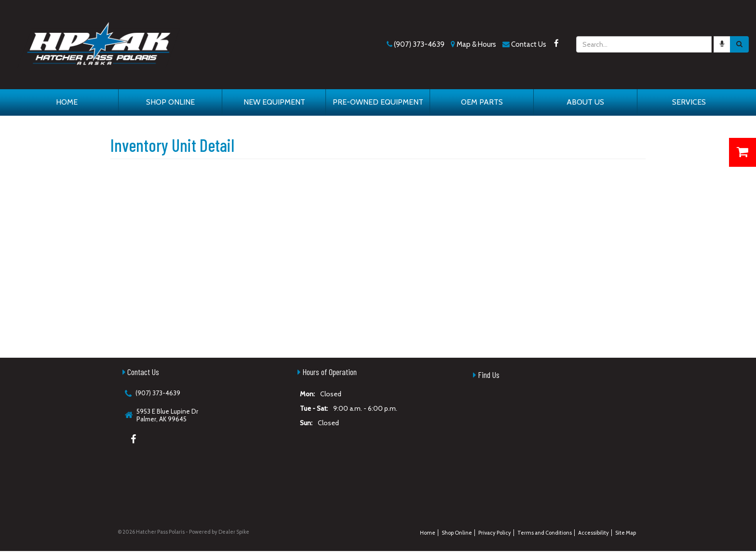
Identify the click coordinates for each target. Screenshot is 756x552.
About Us (585, 102)
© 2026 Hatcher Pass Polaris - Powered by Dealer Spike (183, 532)
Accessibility (594, 533)
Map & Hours (476, 44)
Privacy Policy (495, 533)
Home (67, 102)
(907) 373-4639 (419, 44)
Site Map (626, 533)
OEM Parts (482, 102)
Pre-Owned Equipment (378, 102)
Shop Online (170, 102)
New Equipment (274, 102)
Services (689, 102)
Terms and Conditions (545, 533)
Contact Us (529, 44)
